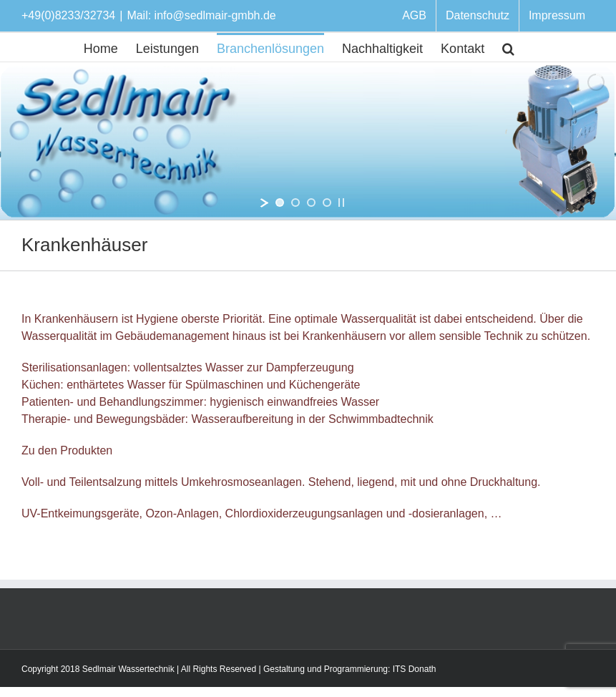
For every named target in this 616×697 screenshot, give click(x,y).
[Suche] (508, 47)
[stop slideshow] (341, 203)
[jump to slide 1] (280, 203)
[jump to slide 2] (295, 203)
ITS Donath (415, 669)
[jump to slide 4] (327, 203)
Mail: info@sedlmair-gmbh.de (201, 15)
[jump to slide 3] (311, 203)
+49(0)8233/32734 (68, 15)
